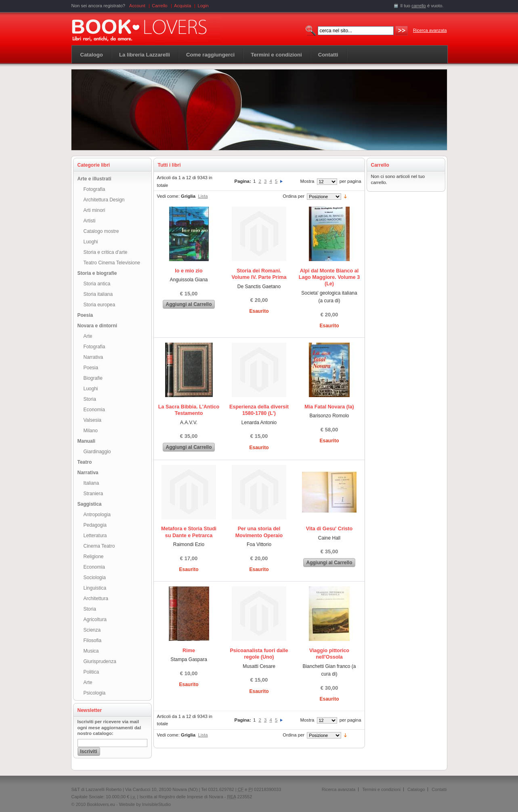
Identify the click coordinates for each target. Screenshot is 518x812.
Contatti (439, 789)
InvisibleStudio (156, 804)
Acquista (182, 6)
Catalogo (92, 55)
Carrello (160, 6)
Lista (203, 196)
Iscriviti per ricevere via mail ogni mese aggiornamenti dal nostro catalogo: (109, 728)
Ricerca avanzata (430, 30)
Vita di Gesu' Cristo (329, 529)
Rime (189, 651)
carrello (419, 6)
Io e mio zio (189, 271)
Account (137, 6)
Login (203, 6)
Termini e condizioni (381, 789)
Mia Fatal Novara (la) (329, 407)
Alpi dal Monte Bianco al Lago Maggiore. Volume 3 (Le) (329, 277)
